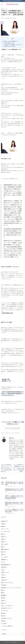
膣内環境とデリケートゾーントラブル (10, 588)
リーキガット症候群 (6, 626)
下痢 (2, 575)
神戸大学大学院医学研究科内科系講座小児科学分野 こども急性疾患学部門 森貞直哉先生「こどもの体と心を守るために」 (12, 394)
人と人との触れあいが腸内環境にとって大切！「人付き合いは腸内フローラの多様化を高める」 (19, 468)
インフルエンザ (5, 531)
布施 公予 (15, 18)
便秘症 (3, 603)
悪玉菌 (3, 598)
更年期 (3, 616)
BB (17, 422)
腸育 (2, 547)
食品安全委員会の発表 (7, 313)
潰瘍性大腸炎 (4, 549)
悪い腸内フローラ (5, 608)
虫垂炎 (3, 542)
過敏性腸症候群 (5, 565)
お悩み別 (3, 567)
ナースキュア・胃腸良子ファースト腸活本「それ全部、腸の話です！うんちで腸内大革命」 (14, 511)
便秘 (2, 552)
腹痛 (2, 593)
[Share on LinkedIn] (18, 428)
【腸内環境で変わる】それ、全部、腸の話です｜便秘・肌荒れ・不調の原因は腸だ (14, 483)
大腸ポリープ (4, 572)
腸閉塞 (3, 526)
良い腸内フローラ (5, 618)
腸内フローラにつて (6, 583)
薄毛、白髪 (4, 544)
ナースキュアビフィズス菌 (9, 422)
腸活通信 (3, 521)
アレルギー (4, 611)
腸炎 (2, 534)
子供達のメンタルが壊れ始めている (10, 41)
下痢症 (3, 621)
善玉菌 (3, 613)
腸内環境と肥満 (6, 379)
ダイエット (3, 9)
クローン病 (4, 557)
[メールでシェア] (14, 428)
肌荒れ (3, 537)
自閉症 (3, 539)
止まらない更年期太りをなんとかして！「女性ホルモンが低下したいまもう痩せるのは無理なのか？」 (6, 468)
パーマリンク (16, 433)
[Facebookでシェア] (9, 428)
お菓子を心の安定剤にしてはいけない (13, 44)
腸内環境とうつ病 (6, 381)
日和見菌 (3, 585)
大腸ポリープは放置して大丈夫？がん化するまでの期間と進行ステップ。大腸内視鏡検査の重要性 (14, 497)
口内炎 (3, 524)
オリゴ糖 (3, 623)
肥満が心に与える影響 (9, 46)
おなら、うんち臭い (6, 606)
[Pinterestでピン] (16, 428)
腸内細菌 (3, 595)
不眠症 (3, 578)
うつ (6, 9)
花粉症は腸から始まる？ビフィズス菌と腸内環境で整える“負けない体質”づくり (14, 490)
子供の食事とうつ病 (9, 43)
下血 (2, 570)
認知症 (3, 554)
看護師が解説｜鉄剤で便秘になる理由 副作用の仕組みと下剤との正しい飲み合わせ (14, 504)
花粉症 (3, 601)
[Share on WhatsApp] (6, 428)
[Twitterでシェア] (11, 428)
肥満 (2, 590)
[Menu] (2, 4)
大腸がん (3, 580)
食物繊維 (3, 560)
